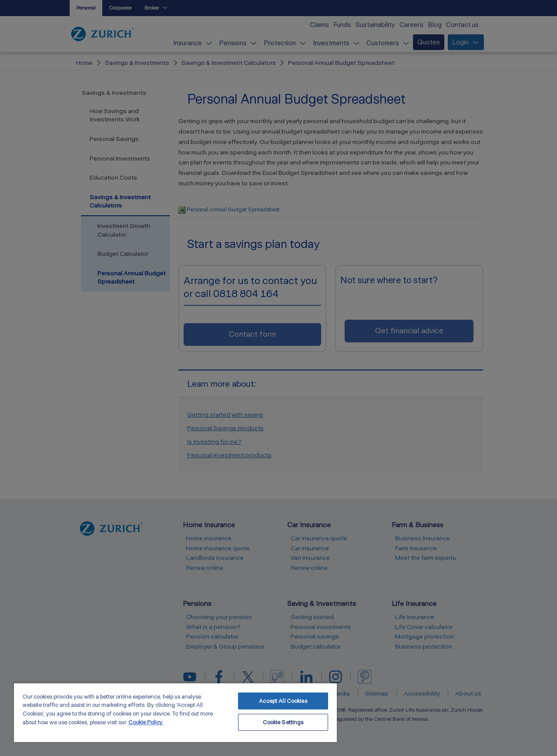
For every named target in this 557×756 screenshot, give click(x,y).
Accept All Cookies (283, 701)
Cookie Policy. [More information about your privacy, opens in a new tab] (146, 722)
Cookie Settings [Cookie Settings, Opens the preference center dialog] (283, 722)
